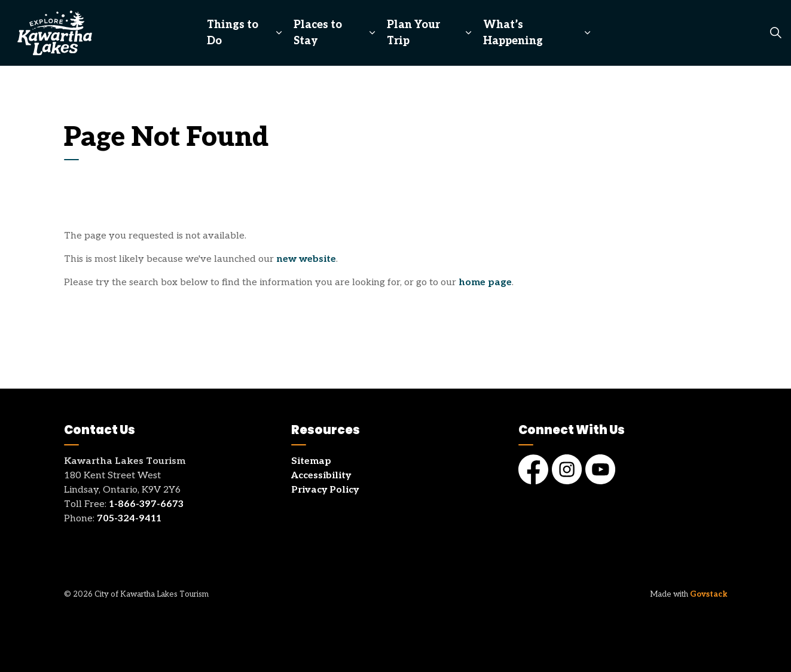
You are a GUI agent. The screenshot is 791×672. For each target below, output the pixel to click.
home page (485, 282)
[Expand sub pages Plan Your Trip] (468, 33)
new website (306, 259)
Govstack (709, 594)
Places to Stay (318, 33)
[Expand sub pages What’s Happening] (587, 33)
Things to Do (233, 33)
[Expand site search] (775, 33)
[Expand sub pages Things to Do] (279, 33)
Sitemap (311, 461)
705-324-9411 (129, 519)
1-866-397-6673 (146, 504)
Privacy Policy (325, 490)
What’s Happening (513, 33)
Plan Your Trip (413, 33)
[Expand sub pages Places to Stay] (372, 33)
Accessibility (321, 476)
